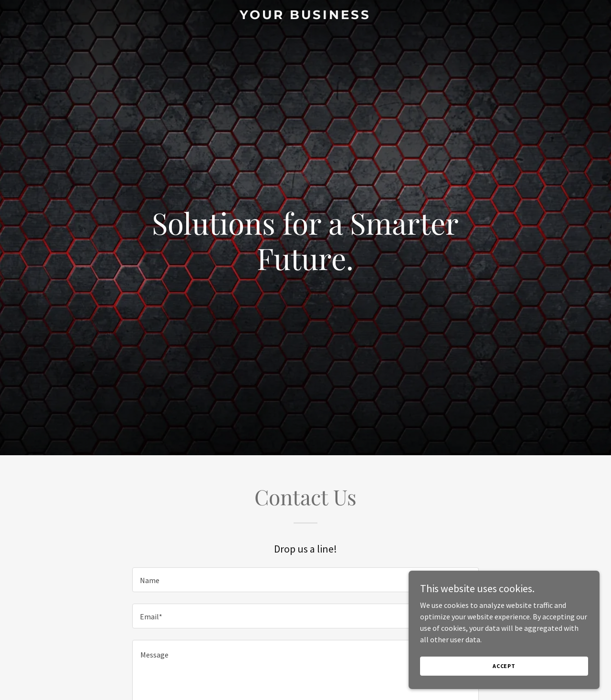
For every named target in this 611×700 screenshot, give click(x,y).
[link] (306, 16)
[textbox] (305, 580)
